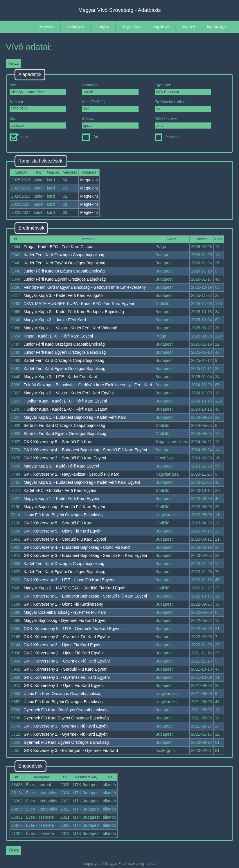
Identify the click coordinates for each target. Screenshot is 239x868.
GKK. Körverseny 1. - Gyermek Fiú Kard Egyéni (67, 677)
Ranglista (103, 27)
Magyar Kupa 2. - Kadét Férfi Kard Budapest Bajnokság (74, 312)
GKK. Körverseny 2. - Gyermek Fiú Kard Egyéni (67, 661)
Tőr (90, 137)
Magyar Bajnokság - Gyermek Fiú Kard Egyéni (65, 620)
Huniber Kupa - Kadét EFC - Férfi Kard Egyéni (65, 401)
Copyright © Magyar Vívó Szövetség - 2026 (119, 864)
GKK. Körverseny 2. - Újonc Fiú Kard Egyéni (63, 653)
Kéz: (38, 123)
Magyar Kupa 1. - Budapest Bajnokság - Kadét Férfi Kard (75, 417)
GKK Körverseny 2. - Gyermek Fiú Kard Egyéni (66, 734)
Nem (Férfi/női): (110, 106)
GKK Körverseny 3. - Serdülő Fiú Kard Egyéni (65, 458)
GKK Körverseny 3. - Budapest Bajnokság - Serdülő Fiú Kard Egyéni (85, 555)
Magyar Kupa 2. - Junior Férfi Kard (55, 320)
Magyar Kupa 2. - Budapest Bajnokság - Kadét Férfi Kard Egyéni (82, 482)
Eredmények (75, 27)
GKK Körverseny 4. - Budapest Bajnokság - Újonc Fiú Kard (77, 547)
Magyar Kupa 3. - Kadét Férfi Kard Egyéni (61, 466)
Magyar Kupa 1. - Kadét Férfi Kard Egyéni (61, 499)
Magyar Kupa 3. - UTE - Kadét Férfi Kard (60, 377)
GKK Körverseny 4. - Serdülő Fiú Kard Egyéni (65, 539)
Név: (38, 89)
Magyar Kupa (131, 27)
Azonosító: (110, 89)
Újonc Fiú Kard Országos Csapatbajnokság (62, 694)
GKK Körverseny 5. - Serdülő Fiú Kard (58, 442)
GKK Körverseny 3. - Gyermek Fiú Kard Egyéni (66, 726)
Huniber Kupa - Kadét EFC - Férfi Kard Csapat (65, 409)
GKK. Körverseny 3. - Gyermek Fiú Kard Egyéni (67, 637)
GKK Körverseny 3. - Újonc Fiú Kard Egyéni (63, 645)
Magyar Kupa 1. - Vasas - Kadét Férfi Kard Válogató (70, 328)
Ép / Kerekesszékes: (183, 106)
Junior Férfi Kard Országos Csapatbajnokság (64, 271)
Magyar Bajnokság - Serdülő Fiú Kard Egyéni (64, 507)
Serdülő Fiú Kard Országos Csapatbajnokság (64, 425)
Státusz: (110, 123)
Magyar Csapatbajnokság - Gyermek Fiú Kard (65, 612)
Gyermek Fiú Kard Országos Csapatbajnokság (65, 710)
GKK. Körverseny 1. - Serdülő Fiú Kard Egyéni (65, 669)
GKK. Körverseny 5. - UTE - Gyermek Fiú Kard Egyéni (72, 629)
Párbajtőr (167, 137)
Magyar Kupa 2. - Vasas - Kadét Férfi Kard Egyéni (69, 393)
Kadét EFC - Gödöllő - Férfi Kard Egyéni (60, 490)
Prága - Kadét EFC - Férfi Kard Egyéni (58, 336)
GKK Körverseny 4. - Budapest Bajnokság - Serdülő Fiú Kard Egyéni (85, 450)
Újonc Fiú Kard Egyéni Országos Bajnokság (63, 515)
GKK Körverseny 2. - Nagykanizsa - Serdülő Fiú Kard (71, 474)
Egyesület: (183, 89)
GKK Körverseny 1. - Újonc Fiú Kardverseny (63, 604)
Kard (19, 137)
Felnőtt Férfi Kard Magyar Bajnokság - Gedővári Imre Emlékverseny (85, 287)
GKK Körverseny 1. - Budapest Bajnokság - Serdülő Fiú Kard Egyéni (85, 596)
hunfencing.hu (217, 27)
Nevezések (47, 27)
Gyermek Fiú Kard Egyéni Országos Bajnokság (66, 718)
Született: (38, 106)
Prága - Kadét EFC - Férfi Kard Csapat (58, 247)
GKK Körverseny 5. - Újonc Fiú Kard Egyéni (63, 531)
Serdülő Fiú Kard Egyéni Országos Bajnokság (65, 434)
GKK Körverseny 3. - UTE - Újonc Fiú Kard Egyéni (69, 580)
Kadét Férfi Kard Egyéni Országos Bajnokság (64, 263)
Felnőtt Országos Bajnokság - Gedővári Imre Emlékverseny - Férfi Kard (88, 385)
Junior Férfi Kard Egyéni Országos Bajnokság (65, 279)
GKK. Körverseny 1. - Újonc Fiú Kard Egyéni (63, 685)
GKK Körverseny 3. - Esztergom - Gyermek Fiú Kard (71, 750)
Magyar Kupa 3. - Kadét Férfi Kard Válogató (63, 295)
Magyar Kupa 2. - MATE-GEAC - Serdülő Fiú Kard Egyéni (76, 588)
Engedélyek (161, 27)
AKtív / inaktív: (183, 123)
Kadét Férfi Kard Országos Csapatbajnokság (64, 255)
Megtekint (89, 180)
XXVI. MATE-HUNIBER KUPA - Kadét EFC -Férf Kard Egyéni (79, 304)
